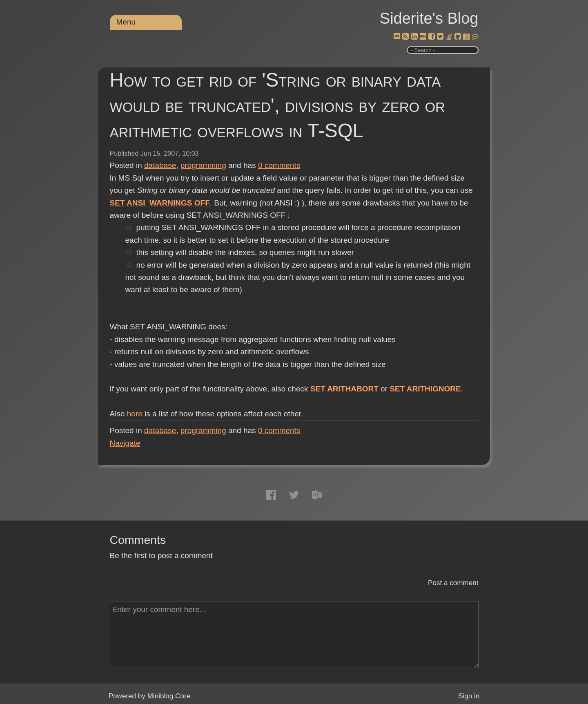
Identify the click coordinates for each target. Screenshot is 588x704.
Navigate (125, 443)
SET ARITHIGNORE (425, 389)
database (160, 165)
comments (279, 165)
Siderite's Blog (429, 18)
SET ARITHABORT (344, 389)
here (135, 414)
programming (203, 165)
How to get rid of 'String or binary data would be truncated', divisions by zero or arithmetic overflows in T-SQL (277, 105)
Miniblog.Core (169, 696)
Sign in (469, 696)
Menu (126, 22)
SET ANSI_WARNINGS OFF (160, 203)
